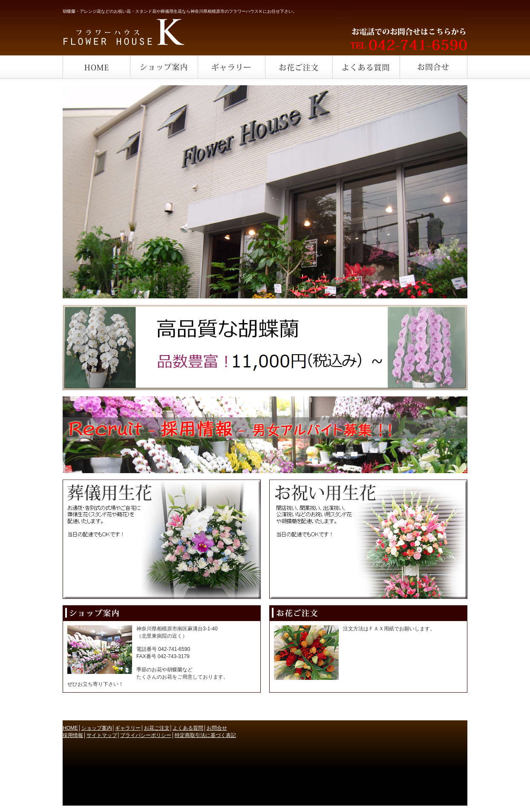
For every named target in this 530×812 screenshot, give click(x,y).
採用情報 (73, 735)
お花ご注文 (157, 728)
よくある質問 (188, 728)
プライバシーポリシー (146, 735)
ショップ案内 (97, 728)
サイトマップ (102, 735)
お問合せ (217, 728)
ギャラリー (128, 728)
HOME (70, 728)
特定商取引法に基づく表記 (205, 735)
